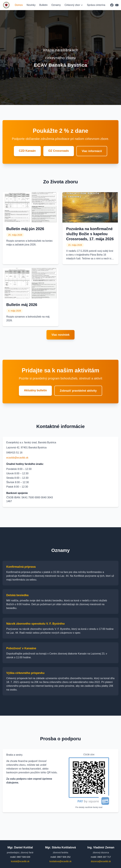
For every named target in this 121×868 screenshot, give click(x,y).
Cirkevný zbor (74, 5)
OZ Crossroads (59, 151)
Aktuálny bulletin (35, 390)
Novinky (31, 5)
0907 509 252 (64, 857)
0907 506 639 (23, 857)
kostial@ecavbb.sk (20, 861)
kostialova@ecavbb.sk (60, 861)
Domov (19, 5)
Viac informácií (92, 151)
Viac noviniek (61, 335)
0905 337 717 (104, 857)
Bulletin (43, 5)
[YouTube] (117, 5)
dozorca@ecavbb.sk (101, 861)
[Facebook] (112, 5)
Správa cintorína (96, 5)
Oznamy (56, 5)
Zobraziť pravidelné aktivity (78, 391)
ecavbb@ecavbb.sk (17, 458)
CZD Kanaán (27, 151)
